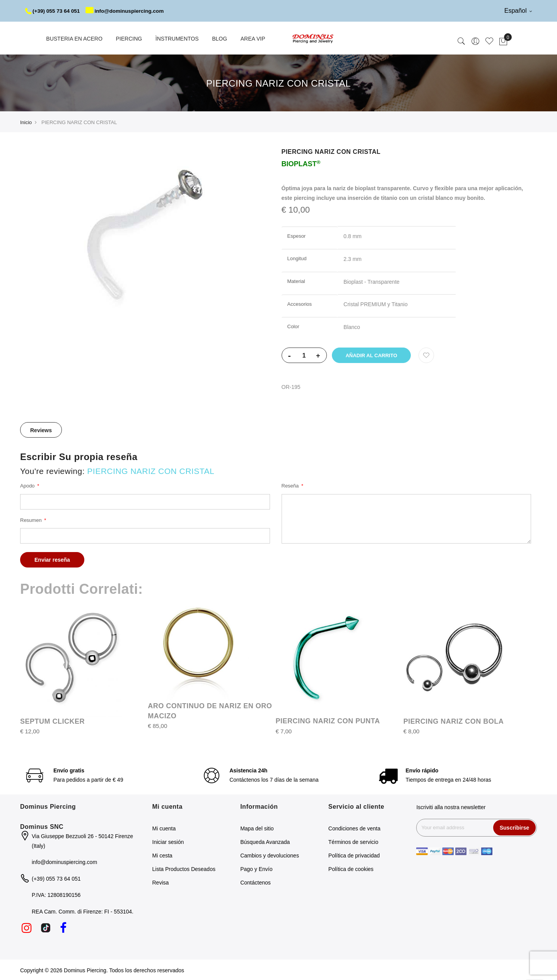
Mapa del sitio (257, 828)
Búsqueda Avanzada (265, 841)
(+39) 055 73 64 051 (54, 11)
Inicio (26, 122)
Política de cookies (351, 868)
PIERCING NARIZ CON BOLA (454, 721)
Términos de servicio (353, 841)
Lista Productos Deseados (184, 868)
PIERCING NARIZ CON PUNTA (328, 720)
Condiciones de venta (355, 828)
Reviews (41, 429)
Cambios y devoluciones (270, 855)
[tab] (41, 429)
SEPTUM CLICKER (52, 721)
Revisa (161, 882)
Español (518, 11)
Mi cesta (162, 855)
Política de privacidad (354, 855)
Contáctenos (255, 882)
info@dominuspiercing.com (128, 11)
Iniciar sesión (168, 841)
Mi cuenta (164, 828)
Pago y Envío (256, 868)
